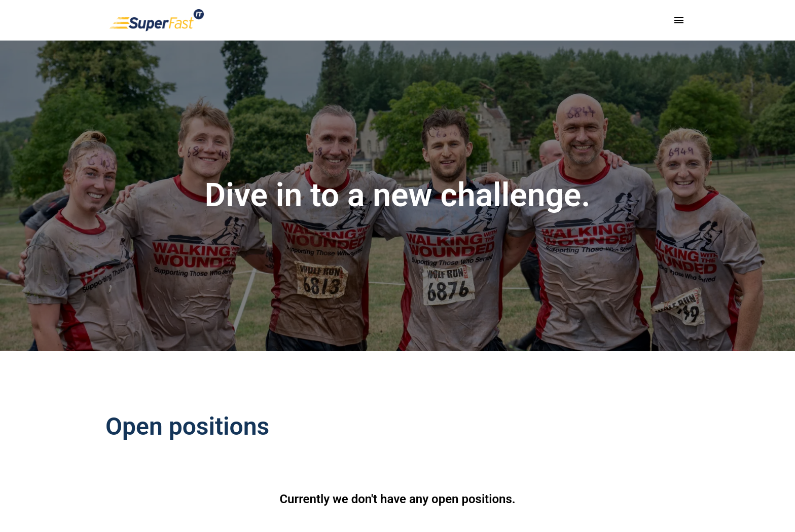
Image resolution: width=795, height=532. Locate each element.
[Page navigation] (679, 20)
